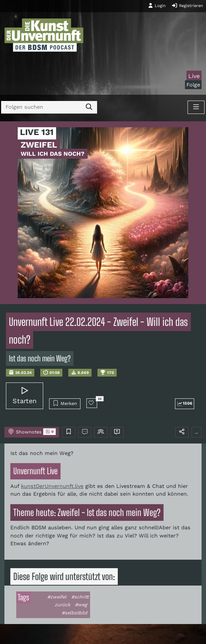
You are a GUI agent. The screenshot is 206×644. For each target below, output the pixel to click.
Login (157, 6)
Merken (65, 403)
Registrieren (187, 6)
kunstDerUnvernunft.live (52, 486)
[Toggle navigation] (196, 107)
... (197, 432)
